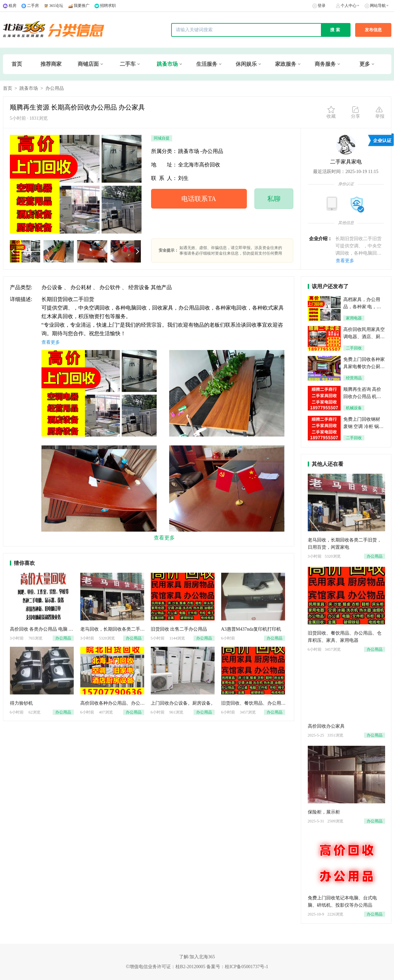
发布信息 (373, 30)
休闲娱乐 (246, 64)
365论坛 (56, 6)
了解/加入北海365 (197, 957)
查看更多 (345, 261)
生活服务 (207, 64)
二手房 (33, 6)
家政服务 (286, 64)
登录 (322, 6)
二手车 (128, 64)
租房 (13, 6)
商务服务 (325, 64)
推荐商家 (51, 64)
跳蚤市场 (167, 64)
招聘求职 (108, 6)
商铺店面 (88, 64)
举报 (380, 112)
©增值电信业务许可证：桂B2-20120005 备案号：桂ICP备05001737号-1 (197, 967)
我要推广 (82, 6)
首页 (17, 64)
